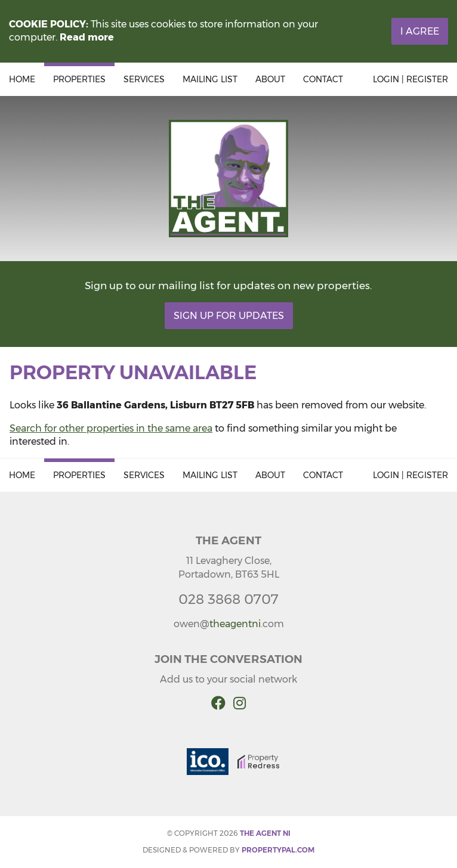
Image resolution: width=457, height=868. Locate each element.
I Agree (420, 31)
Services (144, 79)
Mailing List (210, 79)
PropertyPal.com (278, 850)
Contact (323, 79)
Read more (87, 37)
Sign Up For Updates (229, 316)
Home (22, 79)
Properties (79, 79)
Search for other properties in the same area (111, 428)
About (270, 79)
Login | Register (410, 79)
